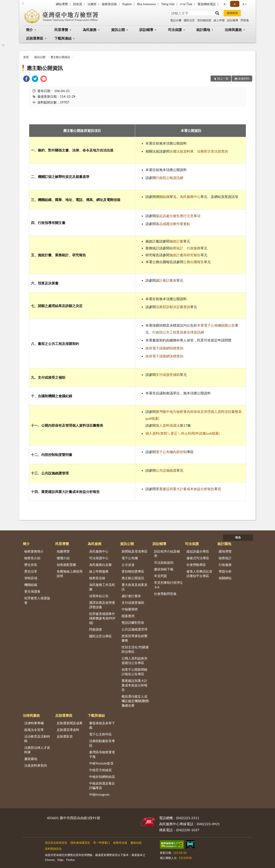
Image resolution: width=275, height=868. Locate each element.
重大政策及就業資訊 (134, 587)
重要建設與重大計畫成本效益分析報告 (185, 489)
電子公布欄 (130, 558)
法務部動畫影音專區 (102, 743)
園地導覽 (225, 551)
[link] (26, 79)
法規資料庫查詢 (36, 765)
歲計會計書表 (166, 280)
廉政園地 (31, 759)
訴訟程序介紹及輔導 (167, 554)
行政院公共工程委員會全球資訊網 (178, 332)
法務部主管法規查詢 (212, 151)
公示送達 (128, 565)
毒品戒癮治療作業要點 (173, 224)
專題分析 (225, 571)
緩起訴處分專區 (198, 551)
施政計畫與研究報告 (185, 255)
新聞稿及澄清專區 (134, 551)
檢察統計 (176, 248)
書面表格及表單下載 (102, 725)
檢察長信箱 (109, 4)
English (127, 4)
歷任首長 (31, 565)
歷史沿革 (31, 571)
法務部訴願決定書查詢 (173, 307)
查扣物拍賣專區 (133, 571)
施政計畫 (176, 241)
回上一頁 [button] (223, 79)
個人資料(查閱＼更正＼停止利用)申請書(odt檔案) (183, 433)
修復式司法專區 (198, 558)
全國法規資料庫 (182, 151)
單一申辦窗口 (102, 843)
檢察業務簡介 (34, 551)
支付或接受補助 (168, 375)
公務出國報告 (194, 262)
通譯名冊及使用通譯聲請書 (102, 605)
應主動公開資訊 (60, 57)
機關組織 (163, 197)
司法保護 (175, 30)
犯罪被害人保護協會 (37, 600)
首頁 (26, 57)
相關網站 (225, 578)
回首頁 (78, 4)
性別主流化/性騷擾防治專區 (135, 649)
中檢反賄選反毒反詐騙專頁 (102, 785)
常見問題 (160, 576)
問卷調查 (96, 629)
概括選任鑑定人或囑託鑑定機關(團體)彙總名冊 (135, 701)
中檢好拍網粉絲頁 (102, 777)
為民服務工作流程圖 (102, 587)
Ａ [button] (235, 4)
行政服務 (194, 248)
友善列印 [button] (244, 79)
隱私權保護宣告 (80, 843)
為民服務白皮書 (100, 565)
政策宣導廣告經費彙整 (134, 638)
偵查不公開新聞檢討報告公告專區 (134, 672)
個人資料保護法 (168, 425)
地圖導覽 (63, 551)
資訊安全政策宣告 (56, 843)
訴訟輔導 (233, 20)
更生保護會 (32, 591)
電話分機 (176, 20)
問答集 (245, 20)
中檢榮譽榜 (130, 609)
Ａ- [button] (225, 4)
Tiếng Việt (168, 4)
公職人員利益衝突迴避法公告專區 (134, 660)
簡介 (29, 30)
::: (23, 3)
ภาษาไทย (186, 4)
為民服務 (90, 30)
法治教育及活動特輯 (37, 739)
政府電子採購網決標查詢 (164, 356)
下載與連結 (63, 38)
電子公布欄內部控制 (171, 452)
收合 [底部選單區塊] (238, 537)
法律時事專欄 (34, 723)
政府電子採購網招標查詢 (164, 348)
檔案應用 (128, 616)
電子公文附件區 (100, 734)
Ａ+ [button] (244, 4)
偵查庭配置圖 (66, 565)
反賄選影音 (65, 736)
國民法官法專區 (100, 636)
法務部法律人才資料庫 (37, 750)
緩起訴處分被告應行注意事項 (178, 216)
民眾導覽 (61, 30)
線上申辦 (219, 20)
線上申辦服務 (99, 571)
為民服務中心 (190, 197)
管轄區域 (31, 578)
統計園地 (203, 30)
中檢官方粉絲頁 (100, 770)
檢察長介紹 (32, 558)
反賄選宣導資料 (68, 730)
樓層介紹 (63, 558)
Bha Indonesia (146, 4)
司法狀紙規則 (164, 562)
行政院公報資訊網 (170, 178)
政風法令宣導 (34, 730)
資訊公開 (118, 30)
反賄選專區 (35, 38)
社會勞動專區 (196, 565)
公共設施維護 (166, 470)
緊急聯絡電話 (207, 4)
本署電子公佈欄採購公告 (216, 325)
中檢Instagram (99, 794)
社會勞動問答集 (165, 594)
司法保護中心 (99, 558)
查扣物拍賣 (204, 20)
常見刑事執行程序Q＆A (168, 585)
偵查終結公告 (99, 596)
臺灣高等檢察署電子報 (102, 754)
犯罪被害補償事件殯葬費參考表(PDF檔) (102, 618)
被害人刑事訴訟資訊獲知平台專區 (199, 574)
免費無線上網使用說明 (70, 574)
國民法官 (189, 20)
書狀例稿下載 (164, 569)
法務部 (92, 4)
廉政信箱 (136, 843)
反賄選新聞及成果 (70, 723)
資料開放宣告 (53, 849)
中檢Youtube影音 (102, 763)
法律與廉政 (233, 30)
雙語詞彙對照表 (133, 622)
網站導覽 (62, 4)
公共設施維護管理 (134, 629)
